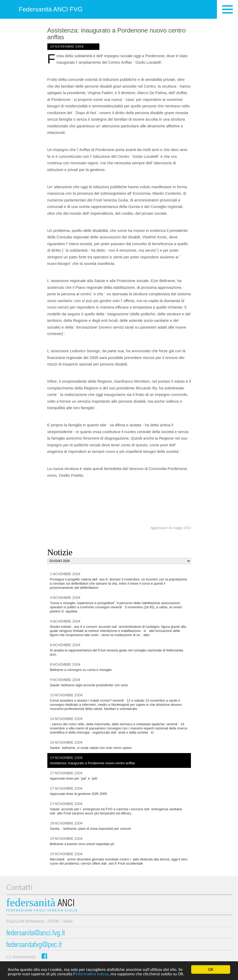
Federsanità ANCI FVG (51, 9)
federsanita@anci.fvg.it (36, 934)
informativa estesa (92, 974)
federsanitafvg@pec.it (34, 945)
